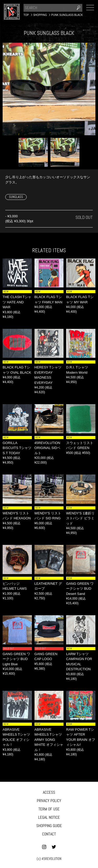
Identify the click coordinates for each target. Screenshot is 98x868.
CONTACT (49, 834)
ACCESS (49, 792)
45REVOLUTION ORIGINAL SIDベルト (48, 448)
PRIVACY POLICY (49, 801)
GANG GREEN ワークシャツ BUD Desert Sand (80, 589)
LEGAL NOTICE (49, 817)
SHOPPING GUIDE (49, 826)
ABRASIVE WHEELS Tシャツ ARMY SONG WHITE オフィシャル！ (49, 740)
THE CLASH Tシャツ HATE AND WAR (17, 302)
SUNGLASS (16, 197)
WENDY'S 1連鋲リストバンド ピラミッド (80, 518)
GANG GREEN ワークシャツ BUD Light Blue (16, 659)
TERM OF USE (49, 809)
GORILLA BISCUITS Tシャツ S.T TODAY (17, 448)
